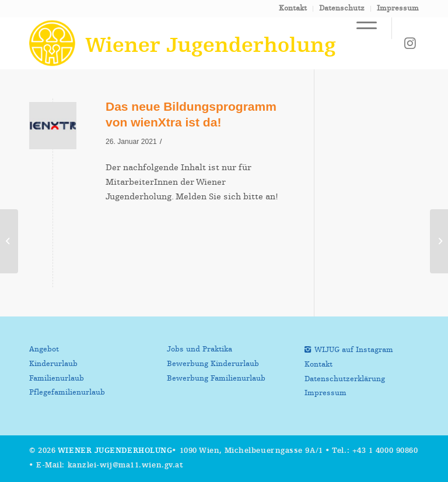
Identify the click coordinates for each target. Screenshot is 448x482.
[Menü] (361, 28)
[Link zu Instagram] (410, 43)
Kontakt (293, 8)
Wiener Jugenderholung (115, 451)
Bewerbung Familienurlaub (216, 379)
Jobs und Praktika (199, 349)
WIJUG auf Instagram (354, 350)
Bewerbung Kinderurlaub (213, 364)
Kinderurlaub (53, 364)
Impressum (398, 8)
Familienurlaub (57, 379)
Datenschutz (342, 8)
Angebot (44, 349)
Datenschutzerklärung (345, 379)
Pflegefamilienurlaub (67, 393)
